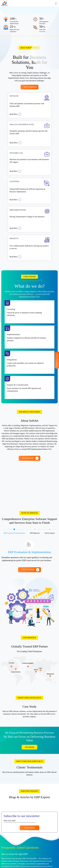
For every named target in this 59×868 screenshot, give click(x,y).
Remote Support (50, 531)
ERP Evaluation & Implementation (14, 531)
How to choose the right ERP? (15, 854)
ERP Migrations (35, 531)
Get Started (30, 87)
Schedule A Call (57, 360)
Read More (15, 114)
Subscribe (29, 828)
